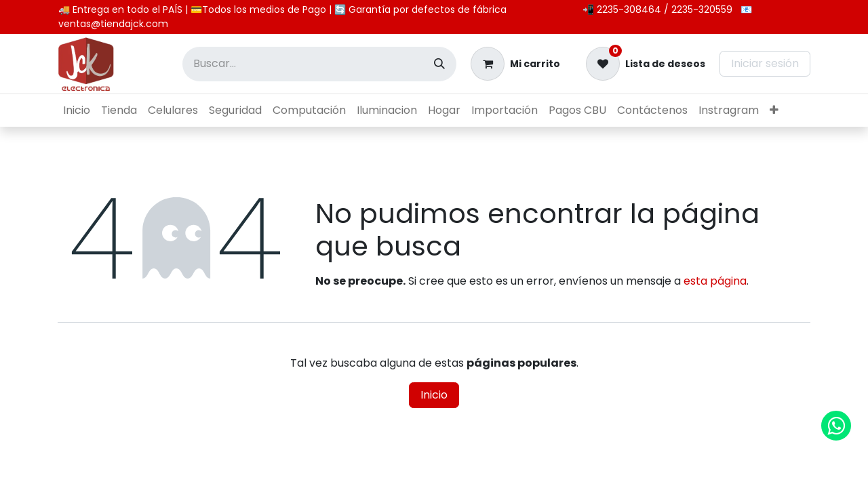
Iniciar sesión (765, 63)
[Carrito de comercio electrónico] (515, 64)
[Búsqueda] (439, 64)
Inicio (434, 395)
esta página (715, 281)
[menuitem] (77, 110)
